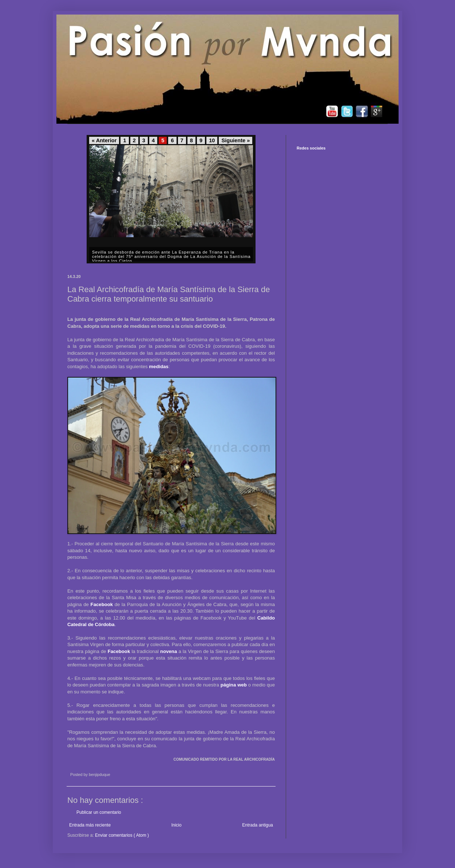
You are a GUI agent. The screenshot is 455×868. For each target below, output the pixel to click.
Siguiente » (236, 140)
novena (169, 651)
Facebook (102, 604)
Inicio (177, 825)
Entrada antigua (258, 825)
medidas (159, 367)
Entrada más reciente (90, 825)
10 (212, 140)
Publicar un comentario (99, 812)
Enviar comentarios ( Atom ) (122, 835)
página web (234, 685)
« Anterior (104, 140)
